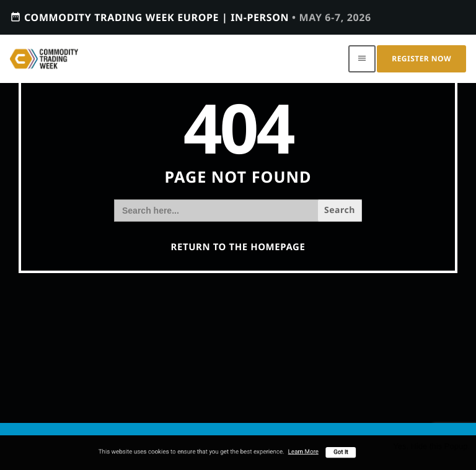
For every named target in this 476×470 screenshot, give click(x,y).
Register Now (421, 59)
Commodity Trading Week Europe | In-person (191, 17)
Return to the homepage (238, 247)
